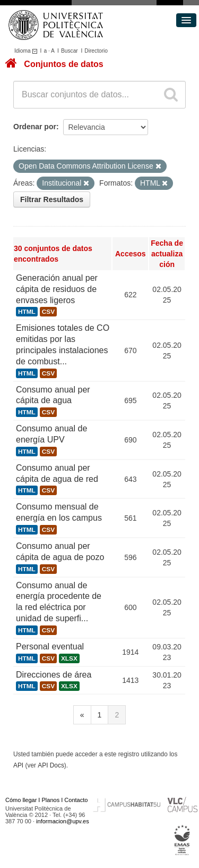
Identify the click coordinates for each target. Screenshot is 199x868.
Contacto (76, 800)
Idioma (27, 51)
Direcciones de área (54, 675)
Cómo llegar (21, 800)
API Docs (51, 765)
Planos (51, 800)
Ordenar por (35, 127)
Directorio (96, 51)
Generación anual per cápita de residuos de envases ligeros (57, 289)
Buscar (70, 51)
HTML (27, 312)
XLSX (69, 658)
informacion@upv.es (63, 821)
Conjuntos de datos (63, 64)
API (18, 765)
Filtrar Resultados (52, 199)
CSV (48, 312)
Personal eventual (50, 646)
